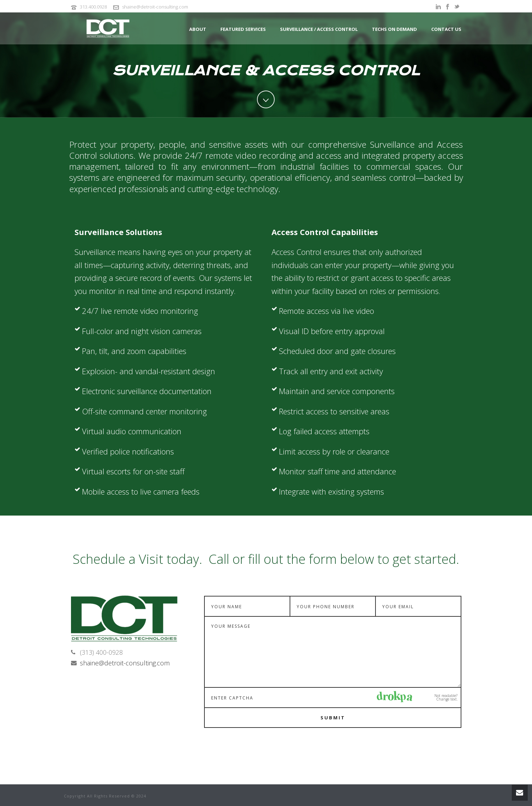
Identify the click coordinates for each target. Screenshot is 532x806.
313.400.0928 (93, 7)
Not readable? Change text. (446, 697)
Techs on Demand (394, 29)
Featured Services (243, 29)
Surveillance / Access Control (319, 29)
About (198, 29)
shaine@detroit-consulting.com (155, 7)
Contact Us (446, 29)
